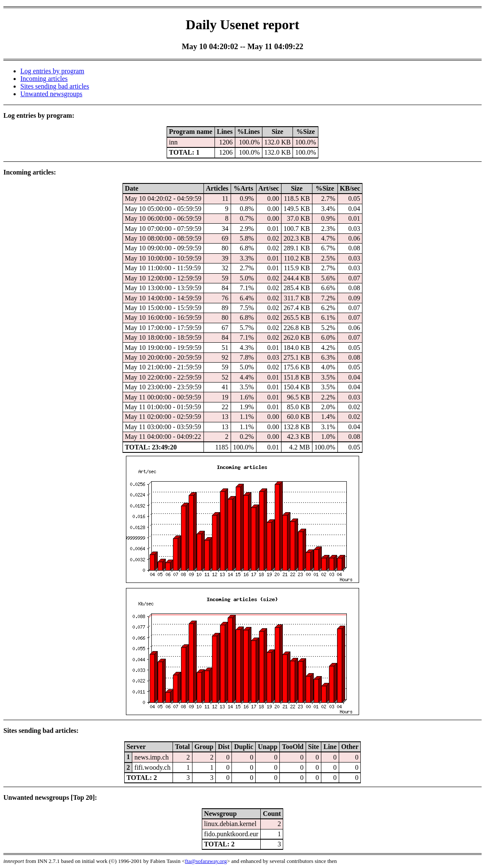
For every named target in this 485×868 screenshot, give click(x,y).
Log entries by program (52, 71)
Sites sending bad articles (55, 86)
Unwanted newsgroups (51, 94)
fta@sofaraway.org (206, 861)
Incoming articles (44, 79)
